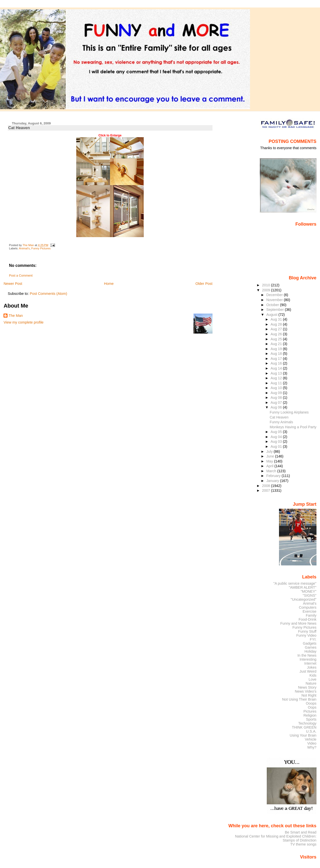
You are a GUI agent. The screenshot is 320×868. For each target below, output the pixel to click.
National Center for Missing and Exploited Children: (276, 836)
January (273, 481)
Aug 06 (277, 407)
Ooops (311, 703)
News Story (307, 687)
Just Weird (308, 671)
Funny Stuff (307, 631)
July (270, 451)
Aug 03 (277, 441)
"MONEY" (309, 591)
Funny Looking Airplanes (289, 412)
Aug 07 (277, 403)
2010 (266, 285)
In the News (307, 655)
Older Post (204, 284)
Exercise (310, 611)
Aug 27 (277, 329)
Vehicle (310, 739)
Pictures (310, 711)
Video (312, 743)
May (270, 461)
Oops (312, 707)
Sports (311, 719)
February (274, 476)
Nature (311, 683)
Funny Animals (281, 422)
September (275, 310)
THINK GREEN (304, 727)
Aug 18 (277, 354)
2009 (266, 290)
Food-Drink (308, 619)
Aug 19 (277, 349)
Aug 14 (277, 368)
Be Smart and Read (300, 832)
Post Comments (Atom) (48, 294)
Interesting (308, 659)
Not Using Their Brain (299, 699)
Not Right (309, 695)
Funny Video (306, 635)
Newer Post (13, 284)
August (272, 315)
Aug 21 (277, 344)
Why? (312, 747)
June (271, 456)
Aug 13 (277, 373)
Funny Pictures (41, 248)
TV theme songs (303, 844)
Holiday (310, 651)
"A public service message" (295, 583)
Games (310, 647)
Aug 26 (277, 334)
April (270, 466)
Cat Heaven (279, 417)
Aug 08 (277, 398)
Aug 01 (277, 446)
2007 (266, 490)
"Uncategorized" (304, 599)
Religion (310, 715)
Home (109, 284)
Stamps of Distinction (300, 840)
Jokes (312, 667)
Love (312, 679)
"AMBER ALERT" (302, 587)
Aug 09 (277, 393)
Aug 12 (277, 378)
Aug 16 (277, 363)
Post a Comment (21, 276)
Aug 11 (277, 383)
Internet (310, 663)
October (273, 305)
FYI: (313, 639)
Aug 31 (277, 319)
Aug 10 (277, 388)
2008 (266, 486)
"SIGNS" (310, 595)
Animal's (24, 248)
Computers (307, 607)
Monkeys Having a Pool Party (293, 427)
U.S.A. (311, 731)
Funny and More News (298, 623)
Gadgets (309, 643)
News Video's (305, 691)
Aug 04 (277, 437)
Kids (313, 675)
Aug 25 (277, 339)
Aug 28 (277, 324)
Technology (307, 723)
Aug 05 (277, 432)
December (275, 295)
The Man (16, 316)
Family (311, 615)
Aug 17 (277, 359)
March (272, 471)
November (275, 300)
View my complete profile (23, 322)
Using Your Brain (303, 735)
